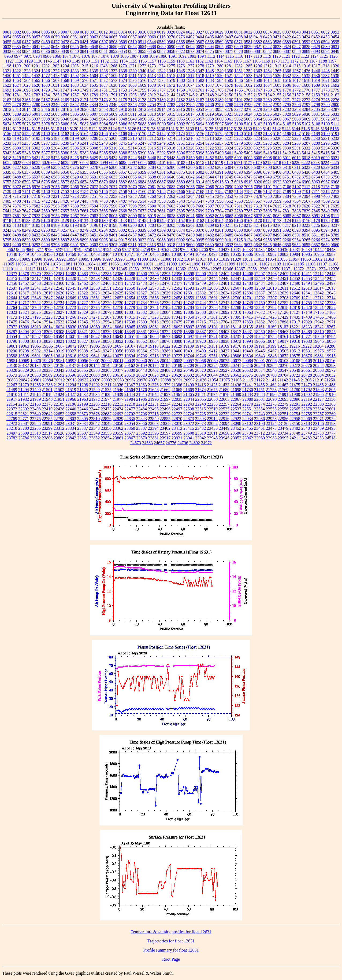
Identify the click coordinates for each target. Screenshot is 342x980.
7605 (190, 206)
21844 (130, 394)
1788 (84, 95)
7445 (84, 201)
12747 (224, 303)
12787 (224, 307)
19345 (94, 351)
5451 (200, 158)
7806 (267, 211)
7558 (267, 201)
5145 (306, 129)
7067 (84, 187)
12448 (248, 278)
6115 (200, 163)
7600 (152, 206)
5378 (55, 153)
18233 (306, 327)
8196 (94, 225)
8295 (113, 230)
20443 (142, 370)
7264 (190, 196)
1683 (258, 85)
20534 (259, 370)
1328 (65, 71)
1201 (36, 66)
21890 (271, 394)
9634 (239, 245)
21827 (71, 394)
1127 (10, 61)
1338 (123, 71)
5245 (123, 143)
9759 (146, 249)
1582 (200, 80)
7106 (287, 187)
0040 (296, 32)
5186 (287, 134)
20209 (189, 365)
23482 (295, 428)
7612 (248, 206)
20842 (24, 380)
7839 (306, 211)
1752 (113, 90)
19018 (295, 341)
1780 (7, 95)
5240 (75, 143)
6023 (17, 163)
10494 (189, 254)
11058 (305, 259)
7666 (113, 211)
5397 (190, 153)
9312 (142, 245)
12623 (94, 293)
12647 (47, 298)
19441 (236, 351)
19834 (248, 356)
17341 (177, 317)
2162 (335, 95)
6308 (267, 167)
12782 (165, 307)
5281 (258, 143)
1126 (333, 56)
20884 (48, 380)
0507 (103, 42)
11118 (64, 269)
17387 (224, 317)
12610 (271, 288)
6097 (133, 163)
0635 (17, 47)
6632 (103, 177)
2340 (55, 105)
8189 (55, 225)
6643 (200, 177)
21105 (236, 380)
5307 (84, 148)
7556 (248, 201)
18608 (83, 336)
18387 (200, 332)
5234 (17, 143)
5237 (46, 143)
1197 (332, 61)
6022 (7, 163)
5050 (142, 119)
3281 (277, 109)
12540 (24, 288)
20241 (236, 365)
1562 (7, 80)
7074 (104, 187)
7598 (132, 206)
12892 (224, 312)
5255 (210, 143)
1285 (248, 66)
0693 (200, 47)
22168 (35, 404)
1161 (190, 61)
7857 (7, 216)
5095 (210, 124)
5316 (152, 148)
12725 (71, 303)
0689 (161, 47)
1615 (277, 80)
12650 (83, 298)
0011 (94, 32)
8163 (210, 221)
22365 (330, 404)
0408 (239, 37)
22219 (142, 404)
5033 (335, 114)
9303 (94, 245)
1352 (248, 71)
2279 (26, 105)
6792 (17, 182)
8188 (46, 225)
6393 (239, 172)
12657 (165, 298)
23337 (83, 428)
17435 (295, 317)
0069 (152, 37)
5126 (132, 129)
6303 (219, 167)
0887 (287, 51)
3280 (267, 109)
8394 (306, 230)
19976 (47, 361)
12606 (224, 288)
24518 (330, 438)
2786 (210, 105)
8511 (316, 235)
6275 (65, 167)
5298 (335, 143)
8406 (7, 235)
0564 (171, 42)
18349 (130, 332)
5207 (103, 138)
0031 (239, 32)
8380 (210, 230)
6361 (161, 172)
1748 (75, 90)
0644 (65, 47)
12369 (263, 269)
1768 (267, 90)
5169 (132, 134)
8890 (46, 240)
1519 (210, 76)
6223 (315, 163)
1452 (26, 76)
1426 (306, 71)
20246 (248, 365)
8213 (248, 225)
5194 (26, 138)
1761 (200, 90)
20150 (118, 365)
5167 (113, 134)
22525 (224, 409)
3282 (287, 109)
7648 (36, 211)
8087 (297, 216)
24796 (183, 443)
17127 (295, 312)
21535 (106, 390)
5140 (257, 129)
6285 (161, 167)
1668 (132, 85)
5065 (267, 119)
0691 (181, 47)
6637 (142, 177)
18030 (71, 327)
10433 (248, 249)
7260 (152, 196)
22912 (212, 419)
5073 (335, 119)
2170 (75, 100)
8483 (219, 235)
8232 (325, 225)
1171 (285, 61)
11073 (32, 264)
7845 (316, 211)
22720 (165, 414)
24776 (171, 443)
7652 (55, 211)
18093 (177, 327)
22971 (318, 419)
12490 (295, 283)
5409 (258, 153)
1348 (210, 71)
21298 (83, 385)
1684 (267, 85)
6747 (248, 177)
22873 (189, 419)
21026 (201, 380)
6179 (258, 163)
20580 (35, 375)
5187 (296, 134)
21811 (23, 394)
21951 (59, 399)
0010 (84, 32)
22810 (94, 419)
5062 (239, 119)
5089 (152, 124)
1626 (36, 85)
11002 (131, 259)
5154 (325, 129)
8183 (17, 225)
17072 (259, 312)
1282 (238, 66)
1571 (94, 80)
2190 (229, 100)
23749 (307, 433)
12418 (47, 278)
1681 (239, 85)
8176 (306, 221)
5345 (17, 153)
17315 (130, 317)
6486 (7, 177)
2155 (277, 95)
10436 (283, 249)
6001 (239, 158)
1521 (229, 76)
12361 (169, 269)
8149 (161, 221)
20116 (330, 361)
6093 (94, 163)
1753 (123, 90)
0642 (46, 47)
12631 (189, 293)
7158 (123, 192)
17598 (130, 322)
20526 (212, 370)
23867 (130, 438)
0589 (287, 42)
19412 (212, 351)
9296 (55, 245)
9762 (165, 249)
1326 (46, 71)
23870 (142, 438)
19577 (330, 351)
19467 (271, 351)
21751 (259, 390)
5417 (335, 153)
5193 (17, 138)
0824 (287, 47)
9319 (181, 245)
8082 (277, 216)
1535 (306, 76)
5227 (287, 138)
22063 (224, 399)
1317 (315, 66)
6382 (200, 172)
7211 (316, 192)
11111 (19, 269)
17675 (177, 322)
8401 (335, 230)
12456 (12, 283)
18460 (271, 332)
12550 (94, 288)
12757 (318, 303)
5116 (45, 129)
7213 (335, 192)
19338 (83, 351)
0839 (65, 51)
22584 (318, 409)
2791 (258, 105)
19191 (259, 346)
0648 (94, 47)
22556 (283, 409)
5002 (46, 114)
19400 (177, 351)
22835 (130, 419)
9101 (229, 240)
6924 (296, 182)
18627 (94, 336)
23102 (248, 423)
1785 (55, 95)
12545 (71, 288)
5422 (46, 158)
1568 (65, 80)
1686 (287, 85)
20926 (95, 380)
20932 (107, 380)
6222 (306, 163)
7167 (190, 192)
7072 (94, 187)
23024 (59, 423)
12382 (71, 274)
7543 (181, 201)
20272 (295, 365)
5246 (132, 143)
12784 (189, 307)
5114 (26, 129)
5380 (65, 153)
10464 (106, 254)
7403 (335, 196)
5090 (162, 124)
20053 (177, 361)
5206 (94, 138)
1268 (113, 66)
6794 (36, 182)
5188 (306, 134)
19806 (236, 356)
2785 (200, 105)
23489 (318, 428)
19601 (35, 356)
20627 (165, 375)
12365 (216, 269)
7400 (325, 196)
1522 (239, 76)
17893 (271, 322)
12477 (177, 283)
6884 (142, 182)
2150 (229, 95)
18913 (189, 341)
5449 (181, 158)
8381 (219, 230)
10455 (35, 254)
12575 (165, 288)
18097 (189, 327)
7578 (26, 206)
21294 (71, 385)
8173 (277, 221)
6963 (316, 182)
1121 (286, 56)
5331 (296, 148)
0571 (239, 42)
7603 (171, 206)
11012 (178, 259)
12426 (118, 278)
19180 (248, 346)
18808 (24, 341)
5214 (171, 138)
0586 (277, 42)
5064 (258, 119)
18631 (106, 336)
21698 (236, 390)
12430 (153, 278)
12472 (130, 283)
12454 (318, 278)
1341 (152, 71)
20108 (295, 361)
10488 (165, 254)
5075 (17, 124)
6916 (219, 182)
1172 (294, 61)
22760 (330, 414)
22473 (106, 409)
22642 (47, 414)
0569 (219, 42)
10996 (96, 259)
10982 (271, 254)
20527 (224, 370)
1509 (113, 76)
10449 (24, 254)
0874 (200, 51)
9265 (306, 240)
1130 (38, 61)
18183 (283, 327)
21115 (248, 380)
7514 (142, 201)
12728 (94, 303)
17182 (24, 317)
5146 (315, 129)
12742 (189, 303)
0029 (219, 32)
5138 (238, 129)
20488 (165, 370)
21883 (248, 394)
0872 (181, 51)
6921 (267, 182)
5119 (64, 129)
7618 (287, 206)
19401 (189, 351)
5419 (17, 158)
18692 (177, 336)
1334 (84, 71)
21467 (283, 385)
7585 (46, 206)
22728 (212, 414)
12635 (236, 293)
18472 (295, 332)
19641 (94, 356)
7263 (181, 196)
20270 (283, 365)
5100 (239, 124)
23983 (271, 438)
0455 (7, 42)
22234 (165, 404)
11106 (310, 264)
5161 (55, 134)
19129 (177, 346)
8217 (287, 225)
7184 (239, 192)
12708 (283, 298)
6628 (65, 177)
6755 (325, 177)
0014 (123, 32)
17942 (318, 322)
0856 (152, 51)
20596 (71, 375)
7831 (287, 211)
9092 (181, 240)
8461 (113, 235)
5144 (296, 129)
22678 (94, 414)
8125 (36, 221)
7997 (104, 216)
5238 (55, 143)
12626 (130, 293)
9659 (325, 245)
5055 (181, 119)
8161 (190, 221)
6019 (316, 158)
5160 (46, 134)
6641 (181, 177)
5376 (36, 153)
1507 (103, 76)
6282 (132, 167)
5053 (171, 119)
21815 (35, 394)
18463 (283, 332)
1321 (7, 71)
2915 (171, 109)
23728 (271, 433)
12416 (24, 278)
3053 (200, 109)
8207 (190, 225)
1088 (144, 56)
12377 (12, 274)
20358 (94, 370)
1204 (65, 66)
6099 (152, 163)
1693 (7, 90)
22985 (35, 423)
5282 (267, 143)
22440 (71, 409)
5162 (65, 134)
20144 (94, 365)
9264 (296, 240)
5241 (84, 143)
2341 (65, 105)
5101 (248, 124)
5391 (152, 153)
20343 (59, 370)
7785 (248, 211)
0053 (335, 32)
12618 (35, 293)
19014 (271, 341)
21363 (142, 385)
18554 (12, 336)
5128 (151, 129)
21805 (330, 390)
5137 (228, 129)
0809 (239, 47)
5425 (75, 158)
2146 (190, 95)
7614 (267, 206)
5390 (142, 153)
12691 (212, 298)
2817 (55, 109)
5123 (103, 129)
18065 (130, 327)
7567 (306, 201)
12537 (12, 288)
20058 (200, 361)
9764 (184, 249)
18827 (83, 341)
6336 (17, 172)
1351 (239, 71)
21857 (165, 394)
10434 (259, 249)
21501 (47, 390)
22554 (259, 409)
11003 (143, 259)
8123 (26, 221)
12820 (307, 307)
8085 (287, 216)
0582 (258, 42)
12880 (118, 312)
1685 (277, 85)
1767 (258, 90)
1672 (171, 85)
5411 (277, 153)
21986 (142, 399)
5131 (170, 129)
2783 (181, 105)
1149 (76, 61)
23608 (189, 433)
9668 (30, 249)
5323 (219, 148)
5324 (229, 148)
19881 (318, 356)
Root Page (171, 959)
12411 (306, 274)
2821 (94, 109)
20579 (24, 375)
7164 (161, 192)
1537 (325, 76)
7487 (123, 201)
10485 (153, 254)
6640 (171, 177)
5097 (220, 124)
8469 (142, 235)
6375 (181, 172)
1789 (94, 95)
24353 (318, 438)
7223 (75, 196)
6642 (190, 177)
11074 (44, 264)
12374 (322, 269)
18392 (212, 332)
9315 (161, 245)
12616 (12, 293)
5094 (200, 124)
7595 (103, 206)
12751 (271, 303)
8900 (94, 240)
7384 (287, 196)
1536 (316, 76)
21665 (177, 390)
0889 (306, 51)
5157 (17, 134)
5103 (268, 124)
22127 (318, 399)
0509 (123, 42)
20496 (189, 370)
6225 (335, 163)
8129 (65, 221)
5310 (113, 148)
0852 (113, 51)
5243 (103, 143)
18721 (212, 336)
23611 (212, 433)
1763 (219, 90)
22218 (130, 404)
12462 (83, 283)
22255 (212, 404)
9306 (123, 245)
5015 (171, 114)
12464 (94, 283)
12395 (165, 274)
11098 (218, 264)
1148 (67, 61)
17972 (12, 327)
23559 (118, 433)
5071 (316, 119)
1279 (209, 66)
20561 (307, 370)
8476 (171, 235)
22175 (47, 404)
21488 (330, 385)
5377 (46, 153)
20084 (248, 361)
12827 (59, 312)
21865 (189, 394)
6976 (36, 187)
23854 (106, 438)
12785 (200, 307)
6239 (46, 167)
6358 (132, 172)
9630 (210, 245)
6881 (113, 182)
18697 (189, 336)
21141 (271, 380)
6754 (316, 177)
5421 (36, 158)
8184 (26, 225)
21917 (12, 399)
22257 (224, 404)
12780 (142, 307)
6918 (239, 182)
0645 (75, 47)
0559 (161, 42)
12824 (24, 312)
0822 (267, 47)
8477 (181, 235)
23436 (212, 428)
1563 (17, 80)
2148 (210, 95)
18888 (177, 341)
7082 (162, 187)
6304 (229, 167)
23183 (307, 423)
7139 (7, 192)
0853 (123, 51)
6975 (27, 187)
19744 (189, 356)
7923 (36, 216)
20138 (83, 365)
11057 (294, 259)
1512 (142, 76)
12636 (248, 293)
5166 (103, 134)
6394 (248, 172)
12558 (130, 288)
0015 (132, 32)
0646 (84, 47)
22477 (130, 409)
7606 (200, 206)
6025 (36, 163)
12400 (200, 274)
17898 (283, 322)
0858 (171, 51)
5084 (104, 124)
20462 (153, 370)
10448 (12, 254)
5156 (7, 134)
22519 (212, 409)
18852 (118, 341)
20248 (259, 365)
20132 (24, 365)
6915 (210, 182)
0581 (248, 42)
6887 (161, 182)
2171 (84, 100)
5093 (191, 124)
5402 (239, 153)
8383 (239, 230)
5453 (219, 158)
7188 (277, 192)
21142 (283, 380)
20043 (153, 361)
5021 (229, 114)
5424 (65, 158)
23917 (165, 438)
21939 (35, 399)
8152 (181, 221)
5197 (55, 138)
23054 (130, 423)
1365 (277, 71)
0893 (316, 51)
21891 (283, 394)
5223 (248, 138)
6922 (277, 182)
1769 (277, 90)
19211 (283, 346)
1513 (152, 76)
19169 (224, 346)
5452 (210, 158)
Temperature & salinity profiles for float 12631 (171, 932)
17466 (330, 317)
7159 (132, 192)
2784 (190, 105)
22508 (189, 409)
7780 (239, 211)
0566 (190, 42)
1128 (19, 61)
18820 (47, 341)
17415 (248, 317)
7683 (171, 211)
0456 (17, 42)
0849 (94, 51)
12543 (59, 288)
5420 (26, 158)
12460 (59, 283)
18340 (118, 332)
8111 (335, 216)
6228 (26, 167)
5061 (229, 119)
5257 (219, 143)
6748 (258, 177)
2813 (17, 109)
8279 (84, 230)
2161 (325, 95)
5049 (132, 119)
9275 (335, 240)
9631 (219, 245)
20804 (318, 375)
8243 (7, 230)
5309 (103, 148)
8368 (152, 230)
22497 (177, 409)
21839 (118, 394)
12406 (248, 274)
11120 (76, 269)
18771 (307, 336)
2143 (161, 95)
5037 (36, 119)
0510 (132, 42)
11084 (90, 264)
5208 (113, 138)
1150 (86, 61)
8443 (55, 235)
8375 (190, 230)
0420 (267, 37)
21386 (177, 385)
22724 (189, 414)
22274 (259, 404)
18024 (59, 327)
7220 (46, 196)
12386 (118, 274)
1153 (114, 61)
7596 (113, 206)
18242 (318, 327)
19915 (330, 356)
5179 (229, 134)
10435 (271, 249)
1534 (296, 76)
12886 (189, 312)
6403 (296, 172)
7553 (239, 201)
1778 (325, 90)
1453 (36, 76)
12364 (204, 269)
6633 (113, 177)
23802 (35, 438)
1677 (210, 85)
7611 (238, 206)
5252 (190, 143)
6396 (258, 172)
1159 (171, 61)
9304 (103, 245)
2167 (46, 100)
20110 (318, 361)
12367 (240, 269)
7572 (335, 201)
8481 (200, 235)
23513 (35, 433)
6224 (325, 163)
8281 (94, 230)
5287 (306, 143)
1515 (171, 76)
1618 (306, 80)
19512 (295, 351)
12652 (106, 298)
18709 (200, 336)
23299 (47, 428)
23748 (295, 433)
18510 (318, 332)
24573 (136, 443)
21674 (200, 390)
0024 (181, 32)
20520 (200, 370)
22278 (271, 404)
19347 (106, 351)
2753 (142, 105)
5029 (296, 114)
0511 (142, 42)
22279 (283, 404)
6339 (46, 172)
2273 (306, 100)
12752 (283, 303)
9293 (36, 245)
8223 (306, 225)
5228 (296, 138)
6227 (17, 167)
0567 (200, 42)
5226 (277, 138)
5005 (75, 114)
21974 (106, 399)
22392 (24, 409)
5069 (306, 119)
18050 (95, 327)
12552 (118, 288)
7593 (84, 206)
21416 (200, 385)
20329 (24, 370)
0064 (103, 37)
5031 (316, 114)
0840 (75, 51)
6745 (229, 177)
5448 (171, 158)
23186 (318, 423)
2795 (287, 105)
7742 (229, 211)
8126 (46, 221)
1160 (181, 61)
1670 (152, 85)
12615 (330, 288)
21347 (130, 385)
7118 (316, 187)
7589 (75, 206)
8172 (267, 221)
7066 (75, 187)
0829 (316, 47)
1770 (287, 90)
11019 (224, 259)
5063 (248, 119)
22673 (83, 414)
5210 (132, 138)
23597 (165, 433)
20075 (224, 361)
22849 (153, 419)
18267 (330, 327)
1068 (57, 56)
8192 (65, 225)
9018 (132, 240)
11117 (53, 269)
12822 (330, 307)
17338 (165, 317)
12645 (24, 298)
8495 (258, 235)
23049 (106, 423)
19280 (330, 346)
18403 (224, 332)
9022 (142, 240)
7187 (267, 192)
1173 (304, 61)
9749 (78, 249)
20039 (130, 361)
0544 (152, 42)
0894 (325, 51)
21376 (153, 385)
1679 (229, 85)
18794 (330, 336)
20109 (307, 361)
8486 (239, 235)
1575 (132, 80)
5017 (190, 114)
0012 (103, 32)
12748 (236, 303)
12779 (130, 307)
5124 (113, 129)
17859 (248, 322)
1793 (123, 95)
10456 (47, 254)
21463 (271, 385)
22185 (59, 404)
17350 (189, 317)
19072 (71, 346)
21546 (118, 390)
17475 (12, 322)
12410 (295, 274)
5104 (277, 124)
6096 (123, 163)
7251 (94, 196)
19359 (130, 351)
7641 (7, 211)
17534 (71, 322)
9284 (7, 245)
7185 (248, 192)
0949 (335, 51)
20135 (47, 365)
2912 (142, 109)
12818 (283, 307)
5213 (161, 138)
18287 (12, 332)
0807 (229, 47)
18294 (24, 332)
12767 (24, 307)
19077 (83, 346)
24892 (195, 443)
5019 (210, 114)
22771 (24, 419)
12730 (118, 303)
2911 (132, 109)
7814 (277, 211)
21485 (318, 385)
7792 (258, 211)
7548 (210, 201)
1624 (17, 85)
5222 (239, 138)
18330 (106, 332)
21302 (94, 385)
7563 (287, 201)
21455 (259, 385)
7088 (210, 187)
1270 (122, 66)
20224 (212, 365)
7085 (191, 187)
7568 (316, 201)
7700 (210, 211)
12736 (153, 303)
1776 (306, 90)
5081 (75, 124)
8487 (248, 235)
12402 (224, 274)
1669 (142, 85)
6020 (325, 158)
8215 (267, 225)
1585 (229, 80)
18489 (307, 332)
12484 (259, 283)
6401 (287, 172)
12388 (130, 274)
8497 (267, 235)
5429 (94, 158)
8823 (36, 240)
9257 (277, 240)
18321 (83, 332)
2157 (296, 95)
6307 (258, 167)
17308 (118, 317)
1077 (95, 56)
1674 (190, 85)
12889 (212, 312)
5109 (326, 124)
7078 (123, 187)
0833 (17, 51)
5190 (325, 134)
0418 (248, 37)
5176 (200, 134)
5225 (267, 138)
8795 (7, 240)
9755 (117, 249)
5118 (55, 129)
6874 (84, 182)
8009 (133, 216)
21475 (295, 385)
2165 (26, 100)
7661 (84, 211)
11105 (299, 264)
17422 (259, 317)
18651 (130, 336)
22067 (236, 399)
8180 (335, 221)
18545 (330, 332)
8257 (65, 230)
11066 (21, 264)
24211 (295, 438)
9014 (113, 240)
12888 (200, 312)
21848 (153, 394)
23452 (236, 428)
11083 (79, 264)
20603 (94, 375)
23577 (130, 433)
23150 (295, 423)
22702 (130, 414)
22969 (307, 419)
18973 (236, 341)
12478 (189, 283)
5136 (219, 129)
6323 (306, 167)
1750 (94, 90)
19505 (283, 351)
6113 (190, 163)
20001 (95, 361)
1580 (181, 80)
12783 (177, 307)
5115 (36, 129)
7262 (171, 196)
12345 (122, 269)
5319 (181, 148)
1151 (95, 61)
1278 (200, 66)
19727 (177, 356)
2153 (258, 95)
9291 (26, 245)
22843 (142, 419)
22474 (118, 409)
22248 (200, 404)
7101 (268, 187)
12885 (177, 312)
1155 (133, 61)
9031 (152, 240)
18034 (83, 327)
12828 (71, 312)
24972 (206, 443)
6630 (84, 177)
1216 (94, 66)
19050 (330, 341)
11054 (271, 259)
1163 (209, 61)
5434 (113, 158)
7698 (190, 211)
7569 (325, 201)
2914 (161, 109)
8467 (132, 235)
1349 (219, 71)
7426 (65, 201)
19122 (165, 346)
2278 (17, 105)
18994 (248, 341)
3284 (306, 109)
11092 (160, 264)
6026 (46, 163)
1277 (190, 66)
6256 (55, 167)
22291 (295, 404)
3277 (239, 109)
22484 (142, 409)
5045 (94, 119)
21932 (24, 399)
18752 (259, 336)
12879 (106, 312)
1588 (258, 80)
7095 (248, 187)
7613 (258, 206)
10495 (200, 254)
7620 (306, 206)
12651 (94, 298)
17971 (330, 322)
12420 (71, 278)
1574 (123, 80)
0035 (277, 32)
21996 (153, 399)
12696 (224, 298)
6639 (161, 177)
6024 (27, 163)
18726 (224, 336)
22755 (307, 414)
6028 (65, 163)
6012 (296, 158)
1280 (219, 66)
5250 (171, 143)
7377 (248, 196)
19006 (259, 341)
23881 (153, 438)
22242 (177, 404)
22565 (295, 409)
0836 (46, 51)
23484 (307, 428)
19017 (283, 341)
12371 (287, 269)
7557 (258, 201)
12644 (12, 298)
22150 (330, 399)
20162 (130, 365)
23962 (248, 438)
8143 (123, 221)
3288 (7, 114)
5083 (94, 124)
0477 (55, 42)
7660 (75, 211)
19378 (153, 351)
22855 (165, 419)
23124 (271, 423)
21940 (47, 399)
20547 (283, 370)
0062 (84, 37)
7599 (142, 206)
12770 (59, 307)
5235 (26, 143)
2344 (94, 105)
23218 (12, 428)
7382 (277, 196)
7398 (316, 196)
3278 (248, 109)
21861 (177, 394)
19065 (36, 346)
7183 (229, 192)
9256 (267, 240)
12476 (165, 283)
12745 (212, 303)
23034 (83, 423)
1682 (248, 85)
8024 (162, 216)
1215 (84, 66)
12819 (295, 307)
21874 (212, 394)
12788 (236, 307)
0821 (258, 47)
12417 (35, 278)
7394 (306, 196)
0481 (84, 42)
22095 (283, 399)
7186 (258, 192)
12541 (35, 288)
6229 (36, 167)
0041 (306, 32)
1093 (192, 56)
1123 (305, 56)
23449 (224, 428)
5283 (277, 143)
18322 (94, 332)
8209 (210, 225)
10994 (72, 259)
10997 (107, 259)
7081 (152, 187)
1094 (202, 56)
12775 (94, 307)
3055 (219, 109)
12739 (165, 303)
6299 (181, 167)
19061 (12, 346)
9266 (316, 240)
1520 (219, 76)
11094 (183, 264)
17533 (59, 322)
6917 (229, 182)
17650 (165, 322)
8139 (103, 221)
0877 (229, 51)
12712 (318, 298)
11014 (189, 259)
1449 (335, 71)
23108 (259, 423)
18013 (36, 327)
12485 (271, 283)
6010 (277, 158)
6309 (277, 167)
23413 (177, 428)
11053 (259, 259)
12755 (307, 303)
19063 (24, 346)
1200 (26, 66)
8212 (239, 225)
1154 (123, 61)
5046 (103, 119)
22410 (47, 409)
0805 (219, 47)
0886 (277, 51)
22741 (248, 414)
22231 (153, 404)
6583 (55, 177)
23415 (189, 428)
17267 (83, 317)
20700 (271, 375)
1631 (55, 85)
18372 (165, 332)
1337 (113, 71)
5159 (36, 134)
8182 (7, 225)
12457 (24, 283)
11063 (329, 259)
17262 (59, 317)
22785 (47, 419)
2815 (36, 109)
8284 (103, 230)
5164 (84, 134)
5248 (152, 143)
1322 (17, 71)
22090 (271, 399)
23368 (130, 428)
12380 (47, 274)
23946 (224, 438)
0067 (132, 37)
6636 (132, 177)
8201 (142, 225)
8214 (258, 225)
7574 (7, 206)
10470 (118, 254)
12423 (94, 278)
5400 (219, 153)
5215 (181, 138)
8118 (7, 221)
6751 (287, 177)
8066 (239, 216)
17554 (106, 322)
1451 (17, 76)
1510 (123, 76)
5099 (229, 124)
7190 (296, 192)
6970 (7, 187)
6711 (219, 177)
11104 (287, 264)
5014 (161, 114)
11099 (230, 264)
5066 (277, 119)
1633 (75, 85)
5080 (65, 124)
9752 (98, 249)
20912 (60, 380)
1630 (46, 85)
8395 (316, 230)
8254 (55, 230)
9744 (69, 249)
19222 (306, 346)
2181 (171, 100)
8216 (277, 225)
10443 (330, 249)
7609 (219, 206)
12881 (130, 312)
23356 (106, 428)
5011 (132, 114)
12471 (118, 283)
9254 (258, 240)
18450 (259, 332)
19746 (200, 356)
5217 (200, 138)
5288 (316, 143)
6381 (190, 172)
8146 (152, 221)
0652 (132, 47)
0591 (296, 42)
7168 (200, 192)
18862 (142, 341)
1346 (190, 71)
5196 (46, 138)
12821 (318, 307)
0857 (161, 51)
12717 (24, 303)
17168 (330, 312)
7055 (55, 187)
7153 (75, 192)
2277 (7, 105)
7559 (277, 201)
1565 (36, 80)
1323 (26, 71)
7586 (55, 206)
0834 (26, 51)
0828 (306, 47)
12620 (59, 293)
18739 (248, 336)
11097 (207, 264)
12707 (271, 298)
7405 (7, 201)
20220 (200, 365)
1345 (181, 71)
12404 (236, 274)
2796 (296, 105)
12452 (295, 278)
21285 (35, 385)
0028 (210, 32)
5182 (258, 134)
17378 (200, 317)
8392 (287, 230)
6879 (103, 182)
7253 (113, 196)
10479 (142, 254)
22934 (248, 419)
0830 (325, 47)
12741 (177, 303)
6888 (171, 182)
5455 (229, 158)
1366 (287, 71)
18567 (35, 336)
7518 (152, 201)
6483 (316, 172)
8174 (287, 221)
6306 (248, 167)
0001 (7, 32)
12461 (71, 283)
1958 (142, 95)
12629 (165, 293)
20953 (118, 380)
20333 (35, 370)
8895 (55, 240)
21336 (118, 385)
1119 (267, 56)
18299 (35, 332)
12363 (192, 269)
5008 (103, 114)
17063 (248, 312)
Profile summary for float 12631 (171, 950)
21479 (307, 385)
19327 (71, 351)
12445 (212, 278)
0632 (7, 47)
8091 (316, 216)
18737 (236, 336)
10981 (259, 254)
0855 (142, 51)
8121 (17, 221)
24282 (307, 438)
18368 (153, 332)
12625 (118, 293)
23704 (248, 433)
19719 (165, 356)
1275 (171, 66)
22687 (106, 414)
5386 (113, 153)
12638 (271, 293)
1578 (161, 80)
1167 (247, 61)
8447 (75, 235)
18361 (142, 332)
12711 (306, 298)
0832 (7, 51)
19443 (248, 351)
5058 (210, 119)
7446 (94, 201)
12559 (142, 288)
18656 (142, 336)
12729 (106, 303)
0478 (65, 42)
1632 (65, 85)
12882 (142, 312)
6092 (84, 163)
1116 (239, 56)
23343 (94, 428)
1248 (103, 66)
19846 (271, 356)
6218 (277, 163)
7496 (132, 201)
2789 (239, 105)
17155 (318, 312)
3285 (316, 109)
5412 (287, 153)
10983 (283, 254)
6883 (132, 182)
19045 (318, 341)
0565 (181, 42)
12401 (212, 274)
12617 (24, 293)
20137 (71, 365)
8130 (75, 221)
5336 (335, 148)
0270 (171, 37)
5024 (248, 114)
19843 (259, 356)
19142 (200, 346)
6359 (142, 172)
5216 (190, 138)
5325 (239, 148)
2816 (46, 109)
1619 (316, 80)
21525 (83, 390)
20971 (154, 380)
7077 (113, 187)
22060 (212, 399)
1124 (315, 56)
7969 (84, 216)
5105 (287, 124)
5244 (113, 143)
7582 (36, 206)
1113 (211, 56)
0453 (325, 37)
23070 (177, 423)
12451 (283, 278)
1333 (75, 71)
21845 (142, 394)
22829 (118, 419)
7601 (161, 206)
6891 (190, 182)
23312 (59, 428)
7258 (142, 196)
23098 (236, 423)
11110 (8, 269)
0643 (55, 47)
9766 (204, 249)
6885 (152, 182)
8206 (181, 225)
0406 (219, 37)
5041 (75, 119)
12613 (307, 288)
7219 (36, 196)
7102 (277, 187)
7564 (296, 201)
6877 (94, 182)
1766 (248, 90)
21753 (271, 390)
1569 (75, 80)
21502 (59, 390)
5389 (132, 153)
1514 (161, 76)
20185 (165, 365)
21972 (94, 399)
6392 (229, 172)
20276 (307, 365)
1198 (7, 66)
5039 (55, 119)
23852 (94, 438)
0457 (26, 42)
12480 (212, 283)
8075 (258, 216)
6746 (239, 177)
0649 (103, 47)
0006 (55, 32)
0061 (75, 37)
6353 (84, 172)
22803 (71, 419)
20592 (59, 375)
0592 (306, 42)
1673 (181, 85)
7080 (142, 187)
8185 (36, 225)
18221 (295, 327)
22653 (59, 414)
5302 (36, 148)
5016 (181, 114)
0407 (229, 37)
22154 (12, 404)
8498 (277, 235)
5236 (36, 143)
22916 (224, 419)
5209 (123, 138)
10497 (212, 254)
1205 (74, 66)
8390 (267, 230)
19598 (24, 356)
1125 (324, 56)
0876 (219, 51)
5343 (7, 153)
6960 (306, 182)
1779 (335, 90)
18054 (106, 327)
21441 (248, 385)
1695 (26, 90)
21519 (71, 390)
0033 (258, 32)
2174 (113, 100)
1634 (84, 85)
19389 (165, 351)
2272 (296, 100)
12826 (47, 312)
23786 (24, 438)
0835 (36, 51)
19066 (47, 346)
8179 (325, 221)
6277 (84, 167)
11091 (148, 264)
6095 (113, 163)
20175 (153, 365)
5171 (152, 134)
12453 (307, 278)
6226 (7, 167)
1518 (200, 76)
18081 (154, 327)
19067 (59, 346)
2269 (267, 100)
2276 (335, 100)
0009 (75, 32)
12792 (271, 307)
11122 (87, 269)
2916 (181, 109)
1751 (103, 90)
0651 (123, 47)
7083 (171, 187)
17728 (212, 322)
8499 (287, 235)
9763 (175, 249)
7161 (152, 192)
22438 (59, 409)
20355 (83, 370)
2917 (190, 109)
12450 (271, 278)
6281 (123, 167)
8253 (46, 230)
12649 (71, 298)
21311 (106, 385)
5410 (267, 153)
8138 (94, 221)
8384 (248, 230)
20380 (130, 370)
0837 (55, 51)
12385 (106, 274)
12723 (47, 303)
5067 (287, 119)
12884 (165, 312)
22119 (306, 399)
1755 (142, 90)
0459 (46, 42)
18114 (236, 327)
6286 (171, 167)
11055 (282, 259)
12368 (251, 269)
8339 (142, 230)
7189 (287, 192)
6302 (210, 167)
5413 (296, 153)
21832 (83, 394)
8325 (132, 230)
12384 (94, 274)
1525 (267, 76)
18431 (248, 332)
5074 (7, 124)
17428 (271, 317)
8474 (161, 235)
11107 (322, 264)
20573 (12, 375)
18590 (47, 336)
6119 (219, 163)
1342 (161, 71)
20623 (153, 375)
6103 (181, 163)
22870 (177, 419)
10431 (236, 249)
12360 (157, 269)
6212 (267, 163)
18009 (24, 327)
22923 (236, 419)
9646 (277, 245)
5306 (75, 148)
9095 (200, 240)
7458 (103, 201)
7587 (65, 206)
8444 (65, 235)
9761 (155, 249)
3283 (296, 109)
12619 (47, 293)
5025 (258, 114)
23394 (153, 428)
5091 (171, 124)
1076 (86, 56)
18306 (47, 332)
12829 (83, 312)
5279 (239, 143)
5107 (306, 124)
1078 (105, 56)
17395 (236, 317)
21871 (200, 394)
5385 (103, 153)
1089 (153, 56)
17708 (189, 322)
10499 (224, 254)
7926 (46, 216)
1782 (26, 95)
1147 (57, 61)
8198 (113, 225)
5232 (335, 138)
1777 (316, 90)
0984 (38, 56)
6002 (248, 158)
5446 (152, 158)
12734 (142, 303)
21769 (283, 390)
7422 (46, 201)
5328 (267, 148)
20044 (165, 361)
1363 (258, 71)
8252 (36, 230)
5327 (258, 148)
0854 (132, 51)
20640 (200, 375)
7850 (335, 211)
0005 (46, 32)
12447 (236, 278)
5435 (123, 158)
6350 (65, 172)
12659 (189, 298)
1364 (267, 71)
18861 (130, 341)
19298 (24, 351)
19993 (71, 361)
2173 (103, 100)
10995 (84, 259)
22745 (271, 414)
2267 (248, 100)
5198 (65, 138)
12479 (200, 283)
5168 (123, 134)
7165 (171, 192)
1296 (258, 66)
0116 (161, 37)
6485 (335, 172)
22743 (259, 414)
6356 (113, 172)
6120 (229, 163)
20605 (106, 375)
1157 (152, 61)
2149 (219, 95)
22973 (12, 423)
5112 (7, 129)
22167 (24, 404)
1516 (181, 76)
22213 (118, 404)
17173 (12, 317)
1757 (161, 90)
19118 (153, 346)
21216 (318, 380)
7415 (36, 201)
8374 (181, 230)
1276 (180, 66)
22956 (283, 419)
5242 (94, 143)
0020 (171, 32)
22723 (177, 414)
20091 (259, 361)
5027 (277, 114)
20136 (59, 365)
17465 (318, 317)
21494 (24, 390)
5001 (36, 114)
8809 (17, 240)
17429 (283, 317)
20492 (177, 370)
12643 (330, 293)
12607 (236, 288)
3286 (325, 109)
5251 (181, 143)
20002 (106, 361)
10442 (318, 249)
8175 (296, 221)
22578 (307, 409)
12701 (248, 298)
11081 (67, 264)
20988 (166, 380)
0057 (36, 37)
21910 (330, 394)
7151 (55, 192)
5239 (65, 143)
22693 (118, 414)
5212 (152, 138)
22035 (177, 399)
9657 (316, 245)
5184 (277, 134)
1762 (210, 90)
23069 (165, 423)
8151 (171, 221)
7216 (26, 196)
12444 (200, 278)
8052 (210, 216)
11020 (236, 259)
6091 (75, 163)
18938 (224, 341)
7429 (75, 201)
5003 (55, 114)
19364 (142, 351)
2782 (171, 105)
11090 (137, 264)
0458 (36, 42)
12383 (83, 274)
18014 (47, 327)
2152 (248, 95)
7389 (296, 196)
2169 (65, 100)
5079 (55, 124)
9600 (190, 245)
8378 (200, 230)
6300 (190, 167)
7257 (132, 196)
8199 (123, 225)
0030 (229, 32)
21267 (12, 385)
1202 (45, 66)
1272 (142, 66)
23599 (177, 433)
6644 (210, 177)
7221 (55, 196)
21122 (259, 380)
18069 (142, 327)
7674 (152, 211)
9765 (194, 249)
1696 (36, 90)
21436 (236, 385)
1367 (296, 71)
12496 (318, 283)
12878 (94, 312)
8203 (152, 225)
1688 (306, 85)
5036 (26, 119)
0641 (36, 47)
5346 (26, 153)
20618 (118, 375)
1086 (124, 56)
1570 (84, 80)
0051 (316, 32)
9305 (113, 245)
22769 (12, 419)
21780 (295, 390)
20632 (189, 375)
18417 (236, 332)
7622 (316, 206)
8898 (75, 240)
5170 (142, 134)
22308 (318, 404)
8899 (84, 240)
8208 (200, 225)
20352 (71, 370)
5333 (316, 148)
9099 (219, 240)
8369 (161, 230)
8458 (103, 235)
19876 (307, 356)
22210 (106, 404)
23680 (236, 433)
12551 (106, 288)
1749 (84, 90)
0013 (113, 32)
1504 (94, 76)
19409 (200, 351)
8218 (296, 225)
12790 (248, 307)
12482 (236, 283)
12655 (142, 298)
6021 (335, 158)
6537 (36, 177)
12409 (283, 274)
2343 (84, 105)
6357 (123, 172)
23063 (153, 423)
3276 (229, 109)
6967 (325, 182)
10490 (177, 254)
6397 (267, 172)
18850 (106, 341)
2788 (229, 105)
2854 (113, 109)
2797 (306, 105)
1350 (229, 71)
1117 (248, 56)
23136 (283, 423)
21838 (106, 394)
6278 (94, 167)
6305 (239, 167)
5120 (74, 129)
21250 (330, 380)
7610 (229, 206)
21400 (189, 385)
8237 (335, 225)
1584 (219, 80)
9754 (107, 249)
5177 (210, 134)
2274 (316, 100)
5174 (181, 134)
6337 (26, 172)
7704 (219, 211)
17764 (224, 322)
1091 (173, 56)
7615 (277, 206)
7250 (84, 196)
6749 (267, 177)
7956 (65, 216)
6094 (104, 163)
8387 (258, 230)
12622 (83, 293)
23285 (35, 428)
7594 (94, 206)
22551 (248, 409)
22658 (71, 414)
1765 (239, 90)
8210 (219, 225)
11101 (253, 264)
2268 (258, 100)
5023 (239, 114)
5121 (84, 129)
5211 (142, 138)
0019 (161, 32)
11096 (195, 264)
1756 (152, 90)
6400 (277, 172)
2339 (46, 105)
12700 (236, 298)
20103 (283, 361)
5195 (36, 138)
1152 (104, 61)
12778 (118, 307)
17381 (212, 317)
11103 (276, 264)
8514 (325, 235)
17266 (71, 317)
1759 (181, 90)
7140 (17, 192)
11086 (114, 264)
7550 (219, 201)
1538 (335, 76)
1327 (55, 71)
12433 (177, 278)
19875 (295, 356)
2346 (113, 105)
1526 (277, 76)
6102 (171, 163)
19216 (295, 346)
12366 (228, 269)
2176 (132, 100)
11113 (42, 269)
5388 (123, 153)
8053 (220, 216)
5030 (306, 114)
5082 (84, 124)
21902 (307, 394)
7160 (142, 192)
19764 (224, 356)
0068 (142, 37)
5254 (200, 143)
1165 (228, 61)
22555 (271, 409)
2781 (161, 105)
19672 (118, 356)
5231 (325, 138)
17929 (307, 322)
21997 (165, 399)
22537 (236, 409)
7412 (26, 201)
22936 (259, 419)
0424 (306, 37)
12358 (145, 269)
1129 (29, 61)
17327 (142, 317)
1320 (335, 66)
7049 (46, 187)
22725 (200, 414)
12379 (35, 274)
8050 (200, 216)
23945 (212, 438)
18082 (165, 327)
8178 (316, 221)
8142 (113, 221)
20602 (83, 375)
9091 (171, 240)
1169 (266, 61)
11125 (98, 269)
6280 (113, 167)
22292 (307, 404)
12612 (295, 288)
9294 (46, 245)
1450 (7, 76)
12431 (165, 278)
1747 (65, 90)
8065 (229, 216)
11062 (317, 259)
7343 (200, 196)
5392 (161, 153)
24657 (159, 443)
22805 (83, 419)
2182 (181, 100)
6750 (277, 177)
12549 (83, 288)
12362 (181, 269)
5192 (7, 138)
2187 (200, 100)
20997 (189, 380)
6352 (75, 172)
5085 (113, 124)
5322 (210, 148)
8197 (103, 225)
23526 (59, 433)
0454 (335, 37)
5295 (325, 143)
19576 (318, 351)
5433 (103, 158)
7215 (17, 196)
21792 (307, 390)
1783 (36, 95)
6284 (152, 167)
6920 (258, 182)
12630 (177, 293)
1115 (230, 56)
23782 (12, 438)
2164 (17, 100)
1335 (94, 71)
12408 (271, 274)
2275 (325, 100)
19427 (224, 351)
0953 (9, 56)
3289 (17, 114)
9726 (49, 249)
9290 (17, 245)
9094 (190, 240)
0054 (7, 37)
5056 (190, 119)
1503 (84, 76)
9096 (210, 240)
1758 (171, 90)
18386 (189, 332)
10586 (248, 254)
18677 (165, 336)
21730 (248, 390)
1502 (75, 76)
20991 (177, 380)
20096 (271, 361)
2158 (306, 95)
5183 (267, 134)
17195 (35, 317)
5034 (7, 119)
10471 (130, 254)
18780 (318, 336)
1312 (267, 66)
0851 (103, 51)
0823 (277, 47)
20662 (236, 375)
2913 (152, 109)
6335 (7, 172)
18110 (224, 327)
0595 (335, 42)
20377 (118, 370)
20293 (330, 365)
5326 (248, 148)
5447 (161, 158)
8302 (123, 230)
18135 (247, 327)
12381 (59, 274)
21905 (318, 394)
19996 (83, 361)
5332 (306, 148)
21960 (71, 399)
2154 (267, 95)
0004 (36, 32)
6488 (17, 177)
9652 (296, 245)
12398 (189, 274)
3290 (26, 114)
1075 (76, 56)
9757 (127, 249)
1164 (218, 61)
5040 (65, 119)
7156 (103, 192)
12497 (330, 283)
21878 (224, 394)
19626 (83, 356)
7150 (46, 192)
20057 (189, 361)
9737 (59, 249)
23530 (71, 433)
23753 (318, 433)
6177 (248, 163)
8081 (268, 216)
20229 (224, 365)
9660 (335, 245)
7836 (296, 211)
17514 (47, 322)
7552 (229, 201)
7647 (26, 211)
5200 (84, 138)
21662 (165, 390)
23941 (189, 438)
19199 (271, 346)
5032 (325, 114)
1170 (275, 61)
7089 (220, 187)
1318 (325, 66)
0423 (296, 37)
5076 (27, 124)
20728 (307, 375)
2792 (267, 105)
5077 (36, 124)
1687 (296, 85)
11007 (154, 259)
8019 (152, 216)
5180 (239, 134)
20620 (142, 375)
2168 (55, 100)
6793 (26, 182)
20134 (35, 365)
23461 (259, 428)
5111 (335, 124)
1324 (36, 71)
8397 (325, 230)
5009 (113, 114)
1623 (7, 85)
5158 (26, 134)
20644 (212, 375)
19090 (106, 346)
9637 (248, 245)
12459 (47, 283)
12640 (295, 293)
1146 (48, 61)
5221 (229, 138)
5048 (123, 119)
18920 (200, 341)
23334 (71, 428)
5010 (123, 114)
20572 (330, 370)
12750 (259, 303)
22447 (94, 409)
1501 (65, 76)
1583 (210, 80)
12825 (35, 312)
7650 (46, 211)
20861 (36, 380)
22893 (200, 419)
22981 (24, 423)
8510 (306, 235)
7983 (94, 216)
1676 (200, 85)
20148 (106, 365)
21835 (94, 394)
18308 (59, 332)
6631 (94, 177)
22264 (236, 404)
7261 (161, 196)
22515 (200, 409)
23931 (177, 438)
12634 (224, 293)
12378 (24, 274)
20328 (12, 370)
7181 (210, 192)
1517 (190, 76)
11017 (201, 259)
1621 (325, 80)
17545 (83, 322)
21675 (212, 390)
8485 (229, 235)
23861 (118, 438)
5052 (161, 119)
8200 (132, 225)
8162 (200, 221)
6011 (287, 158)
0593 (316, 42)
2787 (219, 105)
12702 (259, 298)
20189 (177, 365)
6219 (287, 163)
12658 (177, 298)
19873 (283, 356)
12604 (200, 288)
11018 (212, 259)
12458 (35, 283)
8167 (248, 221)
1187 (313, 61)
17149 (307, 312)
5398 (200, 153)
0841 (84, 51)
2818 (65, 109)
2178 (142, 100)
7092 (239, 187)
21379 (165, 385)
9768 (213, 249)
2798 (316, 105)
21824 (59, 394)
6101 (162, 163)
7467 (113, 201)
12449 (259, 278)
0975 (28, 56)
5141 (267, 129)
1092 (182, 56)
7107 (297, 187)
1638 (113, 85)
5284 (287, 143)
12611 (283, 288)
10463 (94, 254)
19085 (95, 346)
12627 (142, 293)
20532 (248, 370)
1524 (258, 76)
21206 (306, 380)
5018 (200, 114)
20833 (12, 380)
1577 (152, 80)
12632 (200, 293)
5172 (161, 134)
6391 (219, 172)
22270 (248, 404)
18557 (24, 336)
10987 (330, 254)
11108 (333, 264)
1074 (66, 56)
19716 (153, 356)
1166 (237, 61)
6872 (65, 182)
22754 (295, 414)
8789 (335, 235)
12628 (153, 293)
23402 (165, 428)
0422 (287, 37)
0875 (210, 51)
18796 (12, 341)
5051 (152, 119)
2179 (152, 100)
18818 (35, 341)
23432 (200, 428)
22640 (35, 414)
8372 (171, 230)
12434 (189, 278)
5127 (142, 129)
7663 (94, 211)
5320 (190, 148)
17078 (271, 312)
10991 (49, 259)
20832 (330, 375)
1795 (132, 95)
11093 (172, 264)
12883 (153, 312)
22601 (330, 409)
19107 (130, 346)
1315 (296, 66)
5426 (84, 158)
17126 (283, 312)
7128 (325, 187)
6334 (335, 167)
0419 (258, 37)
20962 (130, 380)
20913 (71, 380)
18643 (118, 336)
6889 (181, 182)
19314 (47, 351)
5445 (142, 158)
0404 (200, 37)
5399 (210, 153)
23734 (283, 433)
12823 (12, 312)
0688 (152, 47)
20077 (236, 361)
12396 (177, 274)
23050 (118, 423)
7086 (200, 187)
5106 (297, 124)
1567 (55, 80)
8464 (123, 235)
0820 (248, 47)
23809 (59, 438)
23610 (200, 433)
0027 (200, 32)
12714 (330, 298)
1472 (46, 76)
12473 (142, 283)
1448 (325, 71)
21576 (142, 390)
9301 (75, 245)
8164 (219, 221)
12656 (153, 298)
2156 (287, 95)
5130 (161, 129)
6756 (335, 177)
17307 (106, 317)
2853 (103, 109)
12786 (212, 307)
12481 (224, 283)
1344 (171, 71)
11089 (125, 264)
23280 (24, 428)
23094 (224, 423)
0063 (94, 37)
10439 (307, 249)
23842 (71, 438)
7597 (123, 206)
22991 (47, 423)
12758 (330, 303)
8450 (84, 235)
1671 (161, 85)
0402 (190, 37)
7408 (17, 201)
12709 (295, 298)
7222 (65, 196)
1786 (65, 95)
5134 (199, 129)
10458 (59, 254)
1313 (277, 66)
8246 (17, 230)
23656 (224, 433)
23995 (283, 438)
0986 (47, 56)
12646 (35, 298)
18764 (295, 336)
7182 (219, 192)
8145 (142, 221)
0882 (267, 51)
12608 (248, 288)
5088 (142, 124)
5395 (171, 153)
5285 (296, 143)
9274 (325, 240)
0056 (26, 37)
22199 (83, 404)
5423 (55, 158)
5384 (94, 153)
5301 (26, 148)
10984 (295, 254)
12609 (259, 288)
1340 (142, 71)
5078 (46, 124)
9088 (161, 240)
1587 (248, 80)
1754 (132, 90)
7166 (181, 192)
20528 (236, 370)
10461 (83, 254)
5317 (161, 148)
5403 (248, 153)
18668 (153, 336)
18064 (118, 327)
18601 (71, 336)
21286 (47, 385)
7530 (161, 201)
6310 (287, 167)
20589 (47, 375)
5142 (277, 129)
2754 (152, 105)
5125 (122, 129)
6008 (267, 158)
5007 (94, 114)
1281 (229, 66)
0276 (181, 37)
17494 (35, 322)
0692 (190, 47)
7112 (306, 187)
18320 (71, 332)
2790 (248, 105)
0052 (325, 32)
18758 (271, 336)
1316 (306, 66)
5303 (46, 148)
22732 (224, 414)
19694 (130, 356)
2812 (7, 109)
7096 (258, 187)
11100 (241, 264)
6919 (248, 182)
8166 (239, 221)
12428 (130, 278)
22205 (94, 404)
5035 (17, 119)
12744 (200, 303)
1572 (103, 80)
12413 (330, 274)
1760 (190, 90)
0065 (113, 37)
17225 (47, 317)
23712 (259, 433)
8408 (17, 235)
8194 (84, 225)
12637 (259, 293)
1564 (26, 80)
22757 (318, 414)
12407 (259, 274)
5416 (325, 153)
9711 (40, 249)
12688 (200, 298)
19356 (118, 351)
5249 (161, 143)
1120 (276, 56)
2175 (123, 100)
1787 (75, 95)
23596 (153, 433)
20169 (142, 365)
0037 (287, 32)
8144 (132, 221)
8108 (326, 216)
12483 (248, 283)
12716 (12, 303)
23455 (248, 428)
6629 (75, 177)
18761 (283, 336)
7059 (65, 187)
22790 (59, 419)
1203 (55, 66)
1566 (46, 80)
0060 (65, 37)
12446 (224, 278)
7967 (75, 216)
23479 (283, 428)
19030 (307, 341)
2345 (103, 105)
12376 (334, 269)
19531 (307, 351)
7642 (17, 211)
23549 (94, 433)
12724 (59, 303)
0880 (248, 51)
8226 (316, 225)
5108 (316, 124)
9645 (267, 245)
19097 (118, 346)
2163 (7, 100)
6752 (296, 177)
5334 (325, 148)
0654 (142, 47)
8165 (229, 221)
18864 (153, 341)
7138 (335, 187)
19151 (212, 346)
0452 (316, 37)
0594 (325, 42)
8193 (75, 225)
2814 (26, 109)
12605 (212, 288)
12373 (310, 269)
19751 (212, 356)
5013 (152, 114)
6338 (36, 172)
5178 (219, 134)
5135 (209, 129)
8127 (55, 221)
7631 (325, 206)
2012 (152, 95)
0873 (190, 51)
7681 (161, 211)
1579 (171, 80)
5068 (296, 119)
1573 (113, 80)
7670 (132, 211)
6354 (94, 172)
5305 (65, 148)
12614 (318, 288)
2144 (171, 95)
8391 (277, 230)
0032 (248, 32)
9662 (11, 249)
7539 (171, 201)
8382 (229, 230)
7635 (335, 206)
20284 (318, 365)
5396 (181, 153)
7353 (239, 196)
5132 (180, 129)
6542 (46, 177)
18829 (94, 341)
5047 (113, 119)
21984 (130, 399)
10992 (60, 259)
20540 (271, 370)
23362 (118, 428)
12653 (118, 298)
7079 (133, 187)
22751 (283, 414)
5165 (94, 134)
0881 (258, 51)
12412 (318, 274)
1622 (335, 80)
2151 (239, 95)
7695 (181, 211)
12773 (71, 307)
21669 (189, 390)
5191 (335, 134)
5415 (316, 153)
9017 (123, 240)
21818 (47, 394)
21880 (236, 394)
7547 (200, 201)
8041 (191, 216)
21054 (213, 380)
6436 (306, 172)
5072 (325, 119)
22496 (165, 409)
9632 (229, 245)
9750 (88, 249)
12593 (189, 288)
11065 (9, 264)
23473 (271, 428)
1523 (248, 76)
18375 (177, 332)
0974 (18, 56)
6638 (152, 177)
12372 (299, 269)
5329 (277, 148)
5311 (123, 148)
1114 (220, 56)
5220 (219, 138)
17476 (24, 322)
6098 (142, 163)
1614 (267, 80)
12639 (283, 293)
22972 (330, 419)
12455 (330, 278)
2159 (316, 95)
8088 (306, 216)
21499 (35, 390)
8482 (210, 235)
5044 (84, 119)
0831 (335, 47)
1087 (134, 56)
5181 (248, 134)
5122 (93, 129)
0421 (277, 37)
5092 (181, 124)
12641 (307, 293)
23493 (330, 428)
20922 (83, 380)
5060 (219, 119)
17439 (307, 317)
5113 (17, 129)
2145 (181, 95)
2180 (161, 100)
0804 (210, 47)
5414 (306, 153)
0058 (46, 37)
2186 (190, 100)
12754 (295, 303)
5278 (229, 143)
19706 (142, 356)
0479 (75, 42)
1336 (103, 71)
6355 (103, 172)
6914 (200, 182)
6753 (306, 177)
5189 (316, 134)
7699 (200, 211)
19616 (71, 356)
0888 (296, 51)
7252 (103, 196)
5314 (132, 148)
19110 (142, 346)
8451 (94, 235)
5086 (123, 124)
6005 (258, 158)
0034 (267, 32)
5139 (248, 129)
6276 (75, 167)
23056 (142, 423)
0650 (113, 47)
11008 (166, 259)
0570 (229, 42)
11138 (110, 269)
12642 (318, 293)
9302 (84, 245)
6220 (296, 163)
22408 (35, 409)
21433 (224, 385)
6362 (171, 172)
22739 (236, 414)
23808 (47, 438)
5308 (94, 148)
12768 (35, 307)
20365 (106, 370)
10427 (224, 249)
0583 (267, 42)
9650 (287, 245)
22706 (142, 414)
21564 (130, 390)
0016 (142, 32)
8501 (296, 235)
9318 (171, 245)
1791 (113, 95)
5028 (287, 114)
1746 (55, 90)
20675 (248, 375)
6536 (26, 177)
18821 (59, 341)
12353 (133, 269)
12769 (47, 307)
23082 (212, 423)
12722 (35, 303)
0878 (239, 51)
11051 (247, 259)
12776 (106, 307)
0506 (94, 42)
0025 (190, 32)
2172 (94, 100)
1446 (316, 71)
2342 (75, 105)
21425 (212, 385)
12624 (106, 293)
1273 (151, 66)
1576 (142, 80)
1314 (287, 66)
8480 (190, 235)
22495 (153, 409)
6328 (316, 167)
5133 (190, 129)
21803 (318, 390)
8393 (296, 230)
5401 (229, 153)
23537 (83, 433)
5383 (84, 153)
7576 (17, 206)
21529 (94, 390)
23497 (12, 433)
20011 (118, 361)
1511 (132, 76)
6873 (75, 182)
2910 (123, 109)
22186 (71, 404)
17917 (295, 322)
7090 (229, 187)
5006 (84, 114)
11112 (30, 269)
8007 (123, 216)
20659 (224, 375)
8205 (171, 225)
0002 (17, 32)
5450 (190, 158)
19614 (59, 356)
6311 (296, 167)
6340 (55, 172)
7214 (7, 196)
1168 (256, 61)
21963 (83, 399)
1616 (287, 80)
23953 (236, 438)
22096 (295, 399)
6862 (55, 182)
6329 (325, 167)
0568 (210, 42)
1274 (161, 66)
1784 (46, 95)
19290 (12, 351)
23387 (142, 428)
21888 (259, 394)
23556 (106, 433)
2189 (219, 100)
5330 (287, 148)
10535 (236, 254)
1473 (55, 76)
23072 (189, 423)
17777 (236, 322)
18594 (59, 336)
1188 (323, 61)
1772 (296, 90)
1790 (103, 95)
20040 (142, 361)
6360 (152, 172)
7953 (55, 216)
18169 (271, 327)
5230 (316, 138)
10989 (25, 259)
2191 (239, 100)
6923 (287, 182)
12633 (212, 293)
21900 (295, 394)
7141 (26, 192)
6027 (55, 163)
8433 (36, 235)
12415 (12, 278)
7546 (190, 201)
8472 (152, 235)
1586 (239, 80)
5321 (200, 148)
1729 (46, 90)
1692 (335, 85)
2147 (200, 95)
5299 (7, 148)
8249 (26, 230)
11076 (55, 264)
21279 (24, 385)
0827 (296, 47)
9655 (306, 245)
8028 (171, 216)
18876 (165, 341)
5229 (306, 138)
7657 (65, 211)
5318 (171, 148)
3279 (258, 109)
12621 (71, 293)
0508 (113, 42)
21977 (118, 399)
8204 (161, 225)
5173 (171, 134)
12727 (83, 303)
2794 (277, 105)
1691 (325, 85)
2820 (84, 109)
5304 (55, 148)
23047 (94, 423)
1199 (16, 66)
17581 (118, 322)
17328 (153, 317)
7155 (94, 192)
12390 (142, 274)
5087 (133, 124)
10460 (71, 254)
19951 (12, 361)
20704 (283, 375)
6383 (210, 172)
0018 (152, 32)
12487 (283, 283)
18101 (213, 327)
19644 (106, 356)
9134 (248, 240)
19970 (36, 361)
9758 (136, 249)
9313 (152, 245)
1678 (219, 85)
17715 (200, 322)
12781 (153, 307)
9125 (239, 240)
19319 (59, 351)
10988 (13, 259)
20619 (130, 375)
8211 (229, 225)
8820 (26, 240)
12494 (307, 283)
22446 (83, 409)
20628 (177, 375)
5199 (75, 138)
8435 (46, 235)
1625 (26, 85)
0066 (123, 37)
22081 (259, 399)
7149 (36, 192)
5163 (75, 134)
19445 (259, 351)
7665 (103, 211)
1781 (17, 95)
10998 (119, 259)
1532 (287, 76)
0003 (26, 32)
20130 (12, 365)
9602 (200, 245)
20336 (47, 370)
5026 (267, 114)
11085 (102, 264)
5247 (142, 143)
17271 (94, 317)
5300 (17, 148)
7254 (123, 196)
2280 (36, 105)
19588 (12, 356)
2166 (36, 100)
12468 (106, 283)
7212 (325, 192)
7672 (142, 211)
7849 (325, 211)
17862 (259, 322)
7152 (65, 192)
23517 (47, 433)
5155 (334, 129)
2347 (123, 105)
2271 (287, 100)
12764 (12, 307)
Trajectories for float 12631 (171, 941)
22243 (189, 404)
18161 (259, 327)
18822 (71, 341)
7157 (113, 192)
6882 (123, 182)
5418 (7, 158)
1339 (132, 71)
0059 (55, 37)
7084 (181, 187)
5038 (46, 119)
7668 (123, 211)
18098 (201, 327)
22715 (153, 414)
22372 (12, 409)
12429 (142, 278)
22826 (106, 419)
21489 (12, 390)
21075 (225, 380)
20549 (295, 370)
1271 (132, 66)
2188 (210, 100)
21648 (153, 390)
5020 (219, 114)
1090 (163, 56)
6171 (238, 163)
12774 (83, 307)
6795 (46, 182)
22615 (12, 414)
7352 (229, 196)
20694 (259, 375)
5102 (258, 124)
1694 (17, 90)
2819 (75, 109)
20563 (318, 370)
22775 (35, 419)
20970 (142, 380)
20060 (212, 361)
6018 (306, 158)
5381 (75, 153)
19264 (318, 346)
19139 (189, 346)
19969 (24, 361)
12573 (153, 288)
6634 (123, 177)
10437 (295, 249)
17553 (94, 322)
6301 (200, 167)
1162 (200, 61)
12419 (59, 278)
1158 (161, 61)
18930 (212, 341)
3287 (335, 109)
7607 (210, 206)
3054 (210, 109)
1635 (94, 85)
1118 (258, 56)
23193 (330, 423)
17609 (142, 322)
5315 (142, 148)
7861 (17, 216)
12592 (177, 288)
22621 (24, 414)
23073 (200, 423)
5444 (132, 158)
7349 (219, 196)
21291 (59, 385)
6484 (325, 172)
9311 (132, 245)
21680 (224, 390)
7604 (181, 206)
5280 (248, 143)
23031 (71, 423)
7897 (27, 216)
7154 (84, 192)
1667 (123, 85)
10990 (37, 259)
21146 (294, 380)
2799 (325, 105)
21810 (12, 394)
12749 (248, 303)
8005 (113, 216)
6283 (142, 167)
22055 (200, 399)
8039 (181, 216)
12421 (83, 278)
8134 (84, 221)
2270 (277, 100)
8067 (248, 216)
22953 (271, 419)
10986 (318, 254)
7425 (55, 201)
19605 (47, 356)
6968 (335, 182)
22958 (295, 419)
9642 (258, 245)
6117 (209, 163)
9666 (20, 249)
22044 (189, 399)
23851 (83, 438)
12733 (130, 303)
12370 (275, 269)
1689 (316, 85)
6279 (103, 167)
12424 (106, 278)
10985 (307, 254)
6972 (17, 187)
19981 (59, 361)
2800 (335, 105)
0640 (26, 47)
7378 (258, 196)
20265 (271, 365)
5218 (210, 138)
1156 (142, 61)
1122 (295, 56)
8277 (75, 230)
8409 (26, 235)
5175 (190, 134)
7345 (210, 196)
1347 (200, 71)
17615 (153, 322)
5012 (142, 114)
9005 (103, 240)
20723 (295, 375)
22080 (248, 399)
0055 (17, 37)
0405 (210, 37)
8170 (258, 221)
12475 (153, 283)
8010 (142, 216)
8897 (65, 240)
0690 (171, 47)
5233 (7, 143)
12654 (130, 298)
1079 (115, 56)
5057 (200, 119)
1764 (229, 90)
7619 (296, 206)
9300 (65, 245)
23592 (142, 433)
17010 (236, 312)
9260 (287, 240)
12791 (259, 307)
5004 (65, 114)
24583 (147, 443)
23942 (200, 438)
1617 (296, 80)
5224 (258, 138)
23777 (330, 433)
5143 (286, 129)
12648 (59, 298)
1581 (190, 80)
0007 (65, 32)
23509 (24, 433)
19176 (236, 346)
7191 (306, 192)
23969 (259, 438)
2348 (132, 105)
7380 (267, 196)
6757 (7, 182)
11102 (264, 264)
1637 (103, 85)
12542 (47, 288)
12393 (153, 274)
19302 (35, 351)
